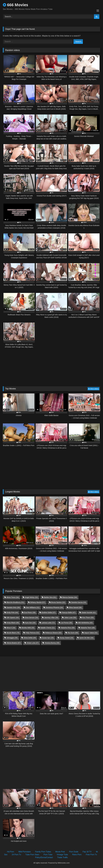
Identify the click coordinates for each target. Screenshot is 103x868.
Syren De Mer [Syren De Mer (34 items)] (86, 638)
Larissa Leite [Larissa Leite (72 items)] (48, 623)
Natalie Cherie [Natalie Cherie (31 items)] (48, 628)
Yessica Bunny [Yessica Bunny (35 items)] (52, 643)
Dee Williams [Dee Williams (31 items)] (33, 607)
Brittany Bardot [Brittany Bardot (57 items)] (38, 602)
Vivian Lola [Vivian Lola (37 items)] (33, 643)
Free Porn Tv (91, 855)
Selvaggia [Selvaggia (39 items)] (12, 638)
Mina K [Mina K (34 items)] (11, 628)
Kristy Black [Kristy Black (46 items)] (13, 623)
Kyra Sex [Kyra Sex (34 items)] (30, 623)
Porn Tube (48, 855)
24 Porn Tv (16, 855)
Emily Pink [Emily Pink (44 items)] (12, 612)
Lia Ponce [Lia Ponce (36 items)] (67, 623)
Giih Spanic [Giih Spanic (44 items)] (13, 618)
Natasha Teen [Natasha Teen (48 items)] (88, 628)
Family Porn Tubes (43, 852)
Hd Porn (11, 852)
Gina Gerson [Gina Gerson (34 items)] (31, 618)
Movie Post (60, 852)
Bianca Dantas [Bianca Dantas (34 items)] (70, 597)
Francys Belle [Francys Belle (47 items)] (68, 612)
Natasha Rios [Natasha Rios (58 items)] (68, 628)
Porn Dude (74, 852)
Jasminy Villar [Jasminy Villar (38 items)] (51, 618)
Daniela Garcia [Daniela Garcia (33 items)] (79, 602)
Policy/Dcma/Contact (44, 857)
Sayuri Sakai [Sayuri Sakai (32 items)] (91, 633)
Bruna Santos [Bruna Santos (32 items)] (58, 602)
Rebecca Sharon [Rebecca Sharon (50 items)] (53, 633)
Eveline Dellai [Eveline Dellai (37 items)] (49, 612)
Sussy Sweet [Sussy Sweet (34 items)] (67, 638)
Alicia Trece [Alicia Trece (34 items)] (13, 597)
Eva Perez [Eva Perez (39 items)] (30, 612)
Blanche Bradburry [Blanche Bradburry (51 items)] (15, 602)
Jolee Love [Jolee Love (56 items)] (70, 618)
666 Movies (15, 5)
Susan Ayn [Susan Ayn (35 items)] (48, 638)
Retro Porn (77, 855)
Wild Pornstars (25, 852)
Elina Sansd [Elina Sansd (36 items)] (75, 607)
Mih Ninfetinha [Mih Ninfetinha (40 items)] (85, 623)
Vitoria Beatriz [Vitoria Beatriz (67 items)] (14, 643)
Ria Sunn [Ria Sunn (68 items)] (73, 633)
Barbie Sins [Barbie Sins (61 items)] (50, 597)
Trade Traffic (63, 857)
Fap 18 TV (87, 852)
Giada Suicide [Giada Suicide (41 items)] (89, 612)
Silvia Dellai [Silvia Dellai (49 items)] (30, 638)
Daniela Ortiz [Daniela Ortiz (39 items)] (13, 607)
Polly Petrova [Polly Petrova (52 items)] (32, 633)
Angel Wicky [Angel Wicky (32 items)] (31, 597)
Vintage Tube (62, 855)
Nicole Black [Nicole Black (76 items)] (13, 633)
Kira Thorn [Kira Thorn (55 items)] (88, 618)
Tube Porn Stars (32, 855)
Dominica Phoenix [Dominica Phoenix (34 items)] (54, 607)
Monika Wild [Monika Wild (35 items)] (28, 628)
